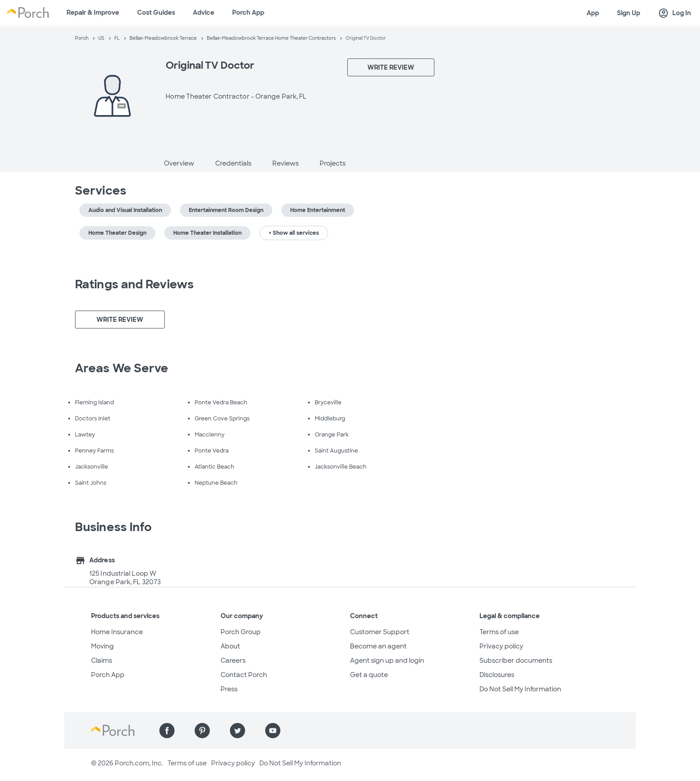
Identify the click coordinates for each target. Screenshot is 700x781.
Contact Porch (244, 675)
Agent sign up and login (387, 661)
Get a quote (369, 675)
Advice (204, 12)
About (230, 646)
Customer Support (380, 632)
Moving (102, 646)
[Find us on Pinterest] (202, 731)
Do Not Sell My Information (520, 689)
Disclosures (497, 675)
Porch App (248, 12)
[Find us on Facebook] (167, 731)
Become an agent (378, 646)
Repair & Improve (93, 12)
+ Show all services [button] (294, 233)
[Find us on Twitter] (237, 731)
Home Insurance (117, 632)
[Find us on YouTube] (273, 731)
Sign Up (629, 13)
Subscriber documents (516, 661)
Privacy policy (501, 646)
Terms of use (499, 632)
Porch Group (241, 632)
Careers (233, 661)
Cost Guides (156, 12)
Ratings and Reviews (134, 284)
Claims (102, 661)
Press (229, 689)
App (593, 13)
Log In (675, 13)
